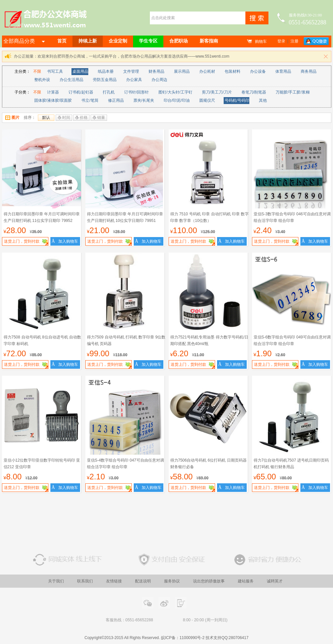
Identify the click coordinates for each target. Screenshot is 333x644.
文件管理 (131, 71)
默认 (46, 118)
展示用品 (182, 71)
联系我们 (85, 581)
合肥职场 (179, 41)
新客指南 (209, 41)
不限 (37, 71)
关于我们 (56, 581)
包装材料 (233, 71)
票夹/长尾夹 (144, 100)
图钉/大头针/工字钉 (175, 92)
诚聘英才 (275, 581)
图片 (12, 118)
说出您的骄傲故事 (209, 581)
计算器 (53, 92)
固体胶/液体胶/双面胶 (53, 100)
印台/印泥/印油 (177, 100)
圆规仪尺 (207, 100)
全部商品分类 (24, 41)
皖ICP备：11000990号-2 (183, 638)
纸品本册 (106, 71)
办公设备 (258, 71)
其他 (263, 100)
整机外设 (42, 80)
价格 (81, 118)
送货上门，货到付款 (26, 242)
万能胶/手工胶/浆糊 (293, 92)
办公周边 (159, 80)
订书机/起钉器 (81, 92)
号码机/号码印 (237, 100)
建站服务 (246, 581)
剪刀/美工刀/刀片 (217, 92)
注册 (294, 41)
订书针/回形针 (137, 92)
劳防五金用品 (105, 80)
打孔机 (109, 92)
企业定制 (118, 41)
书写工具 (55, 71)
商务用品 (309, 71)
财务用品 (156, 71)
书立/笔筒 (90, 100)
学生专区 (148, 41)
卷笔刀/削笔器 (254, 92)
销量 (99, 118)
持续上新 (88, 41)
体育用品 (283, 71)
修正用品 (116, 100)
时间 (64, 118)
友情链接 (114, 581)
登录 (281, 41)
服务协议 (172, 581)
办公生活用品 (71, 80)
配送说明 (143, 581)
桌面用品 (80, 71)
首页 (62, 41)
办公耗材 (207, 71)
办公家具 (134, 80)
